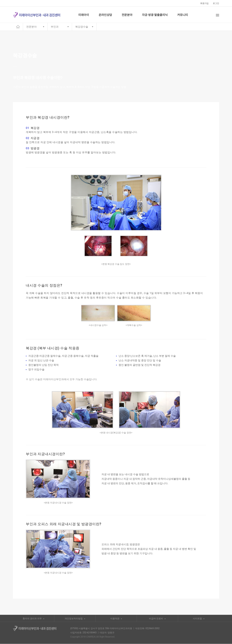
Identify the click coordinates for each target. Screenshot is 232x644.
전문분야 (31, 27)
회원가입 (204, 3)
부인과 (55, 27)
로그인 (216, 3)
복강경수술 (82, 27)
